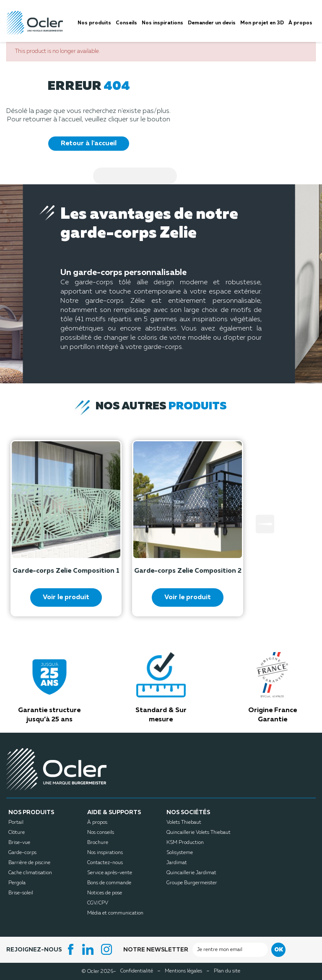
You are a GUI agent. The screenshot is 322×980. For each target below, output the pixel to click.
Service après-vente (110, 873)
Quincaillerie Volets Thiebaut (199, 833)
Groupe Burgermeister (192, 883)
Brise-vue (19, 843)
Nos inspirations (105, 853)
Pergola (17, 883)
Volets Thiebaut (184, 823)
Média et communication (115, 913)
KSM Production (185, 843)
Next (265, 524)
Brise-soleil (21, 893)
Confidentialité (137, 971)
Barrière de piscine (29, 863)
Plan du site (227, 971)
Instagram (108, 949)
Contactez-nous (105, 863)
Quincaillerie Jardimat (191, 873)
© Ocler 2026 (99, 971)
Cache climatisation (30, 873)
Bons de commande (109, 883)
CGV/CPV (98, 903)
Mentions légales (183, 971)
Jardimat (177, 863)
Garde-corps (22, 853)
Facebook (71, 949)
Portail (16, 823)
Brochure (98, 843)
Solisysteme (180, 853)
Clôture (17, 833)
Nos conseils (101, 833)
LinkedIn (89, 949)
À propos (97, 823)
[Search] (135, 176)
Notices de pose (105, 893)
